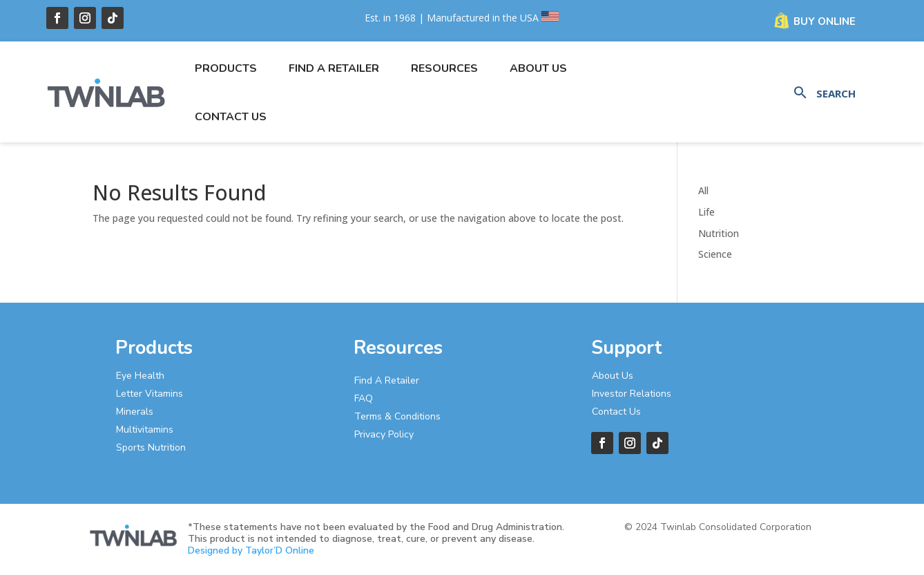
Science (715, 254)
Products (226, 68)
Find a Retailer (334, 68)
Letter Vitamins (150, 394)
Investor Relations (632, 394)
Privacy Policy (384, 434)
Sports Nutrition (151, 447)
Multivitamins (145, 430)
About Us (538, 68)
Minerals (135, 412)
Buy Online (825, 21)
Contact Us (231, 117)
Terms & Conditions (397, 416)
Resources (444, 68)
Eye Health (140, 376)
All (703, 190)
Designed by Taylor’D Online (251, 550)
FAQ (364, 398)
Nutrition (719, 233)
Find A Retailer (387, 380)
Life (706, 212)
